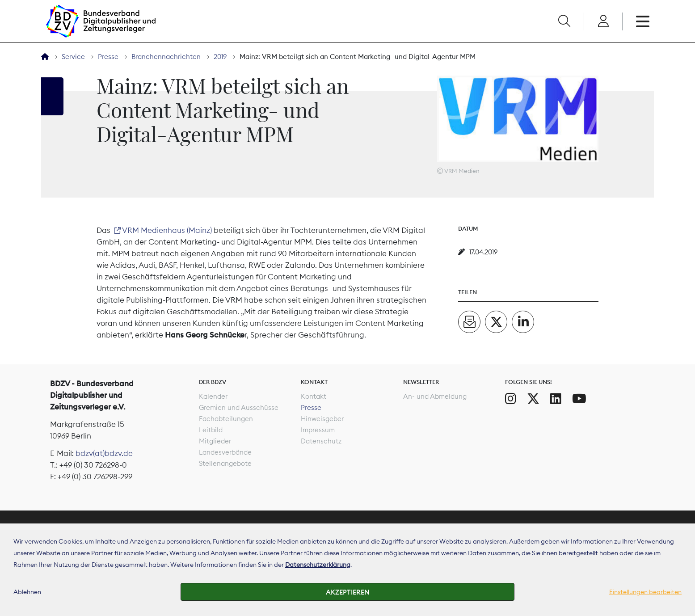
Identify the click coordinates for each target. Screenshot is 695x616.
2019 (220, 57)
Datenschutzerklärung (318, 565)
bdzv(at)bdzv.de (104, 453)
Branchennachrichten (166, 57)
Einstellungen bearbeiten (645, 592)
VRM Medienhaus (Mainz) (167, 230)
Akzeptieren (348, 592)
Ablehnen (27, 592)
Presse (108, 57)
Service (73, 57)
